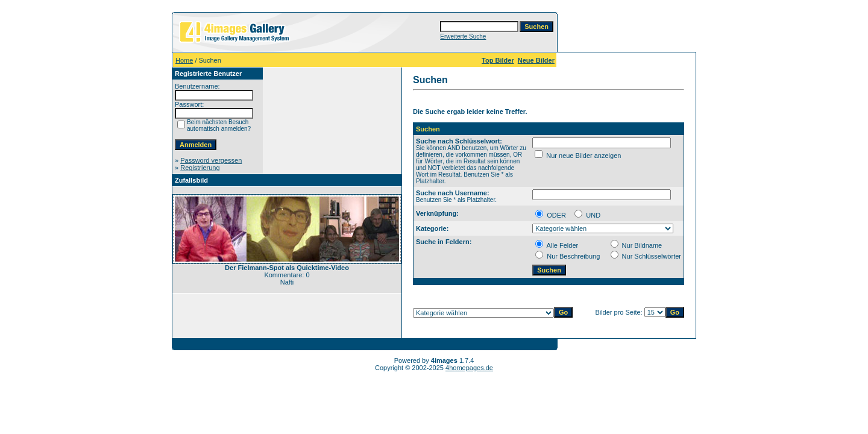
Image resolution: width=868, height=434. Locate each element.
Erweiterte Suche (463, 36)
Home (184, 60)
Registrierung (200, 168)
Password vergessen (211, 160)
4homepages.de (469, 368)
